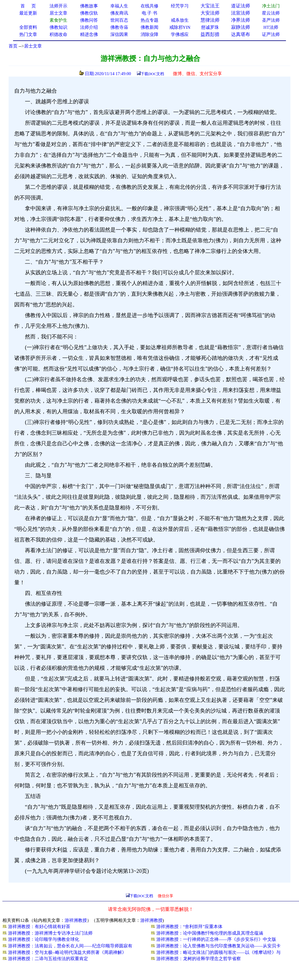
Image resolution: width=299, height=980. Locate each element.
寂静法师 (241, 27)
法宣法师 (241, 13)
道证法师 (241, 6)
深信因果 (119, 34)
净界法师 (241, 20)
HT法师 (271, 27)
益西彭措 (210, 34)
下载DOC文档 (152, 74)
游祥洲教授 (76, 920)
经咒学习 (180, 6)
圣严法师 (271, 20)
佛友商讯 (119, 13)
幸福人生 (119, 6)
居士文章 (33, 46)
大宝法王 (210, 6)
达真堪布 (241, 34)
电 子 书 (149, 13)
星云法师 (271, 13)
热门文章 (28, 34)
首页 (13, 46)
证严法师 (271, 34)
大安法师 (210, 13)
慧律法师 (210, 20)
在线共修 (149, 6)
